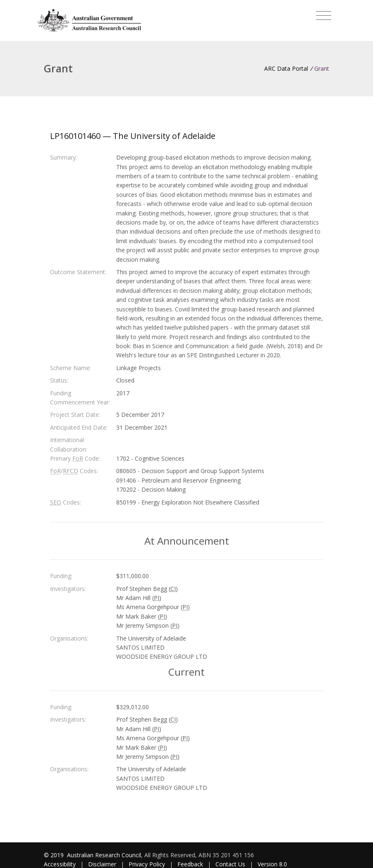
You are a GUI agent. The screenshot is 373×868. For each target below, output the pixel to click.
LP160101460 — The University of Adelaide (133, 136)
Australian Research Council (104, 855)
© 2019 (55, 855)
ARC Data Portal (286, 68)
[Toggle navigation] (324, 16)
